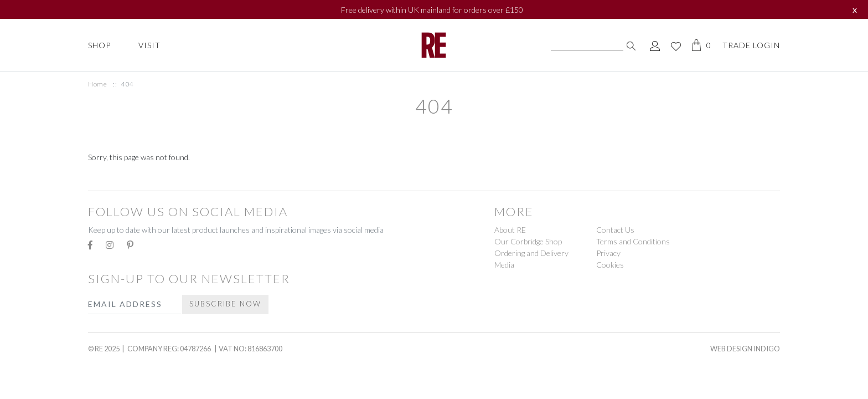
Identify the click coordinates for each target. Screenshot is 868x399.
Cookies (610, 265)
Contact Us (615, 230)
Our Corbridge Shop (528, 241)
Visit (149, 45)
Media (504, 265)
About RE (510, 230)
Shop (99, 45)
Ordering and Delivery (531, 253)
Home (97, 84)
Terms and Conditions (633, 241)
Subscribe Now (225, 304)
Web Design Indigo (745, 349)
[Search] (587, 45)
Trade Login (751, 45)
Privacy (608, 253)
